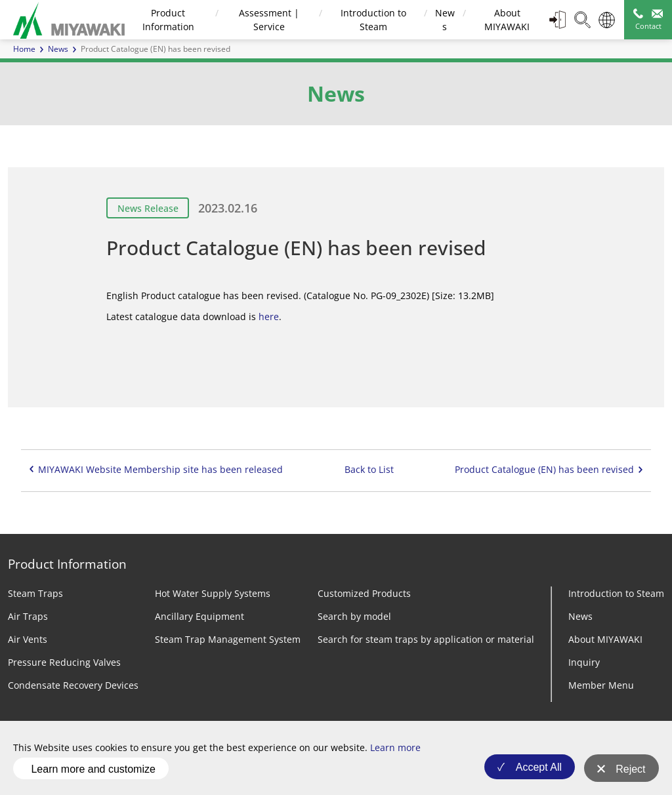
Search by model (354, 616)
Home (24, 49)
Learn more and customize (93, 771)
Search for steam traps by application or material (426, 639)
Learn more (395, 753)
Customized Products (364, 593)
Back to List (369, 469)
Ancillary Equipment (199, 616)
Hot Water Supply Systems (213, 593)
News (58, 49)
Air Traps (28, 616)
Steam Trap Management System (228, 639)
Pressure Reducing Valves (64, 662)
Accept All (535, 772)
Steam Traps (35, 593)
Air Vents (28, 639)
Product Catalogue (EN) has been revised (544, 469)
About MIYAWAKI (605, 639)
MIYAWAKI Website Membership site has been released (160, 469)
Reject (630, 772)
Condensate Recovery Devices (73, 685)
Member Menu (601, 685)
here (269, 316)
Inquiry (584, 662)
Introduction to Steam (616, 593)
